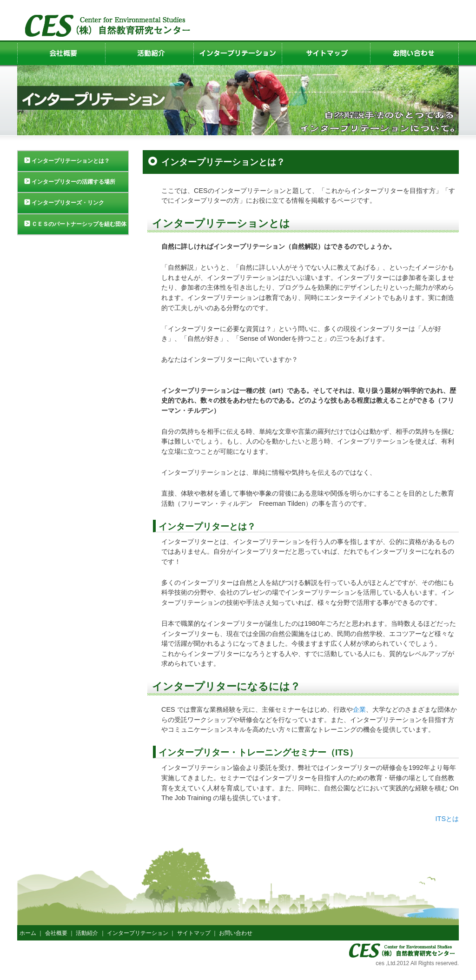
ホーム (28, 933)
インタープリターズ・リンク (68, 203)
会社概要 (56, 933)
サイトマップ (194, 933)
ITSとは (447, 819)
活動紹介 (87, 933)
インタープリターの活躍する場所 (73, 182)
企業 (359, 709)
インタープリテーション (138, 933)
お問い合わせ (236, 933)
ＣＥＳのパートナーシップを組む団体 (79, 224)
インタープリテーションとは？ (71, 161)
